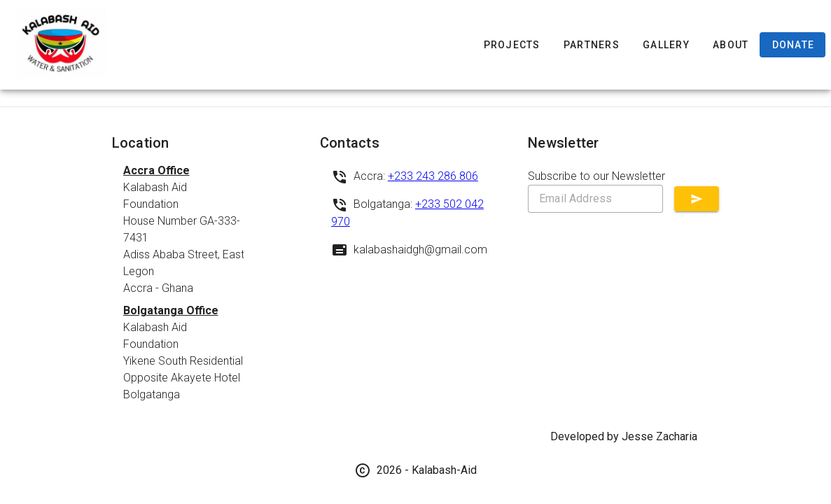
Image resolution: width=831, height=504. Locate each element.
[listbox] (208, 283)
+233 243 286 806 (433, 176)
